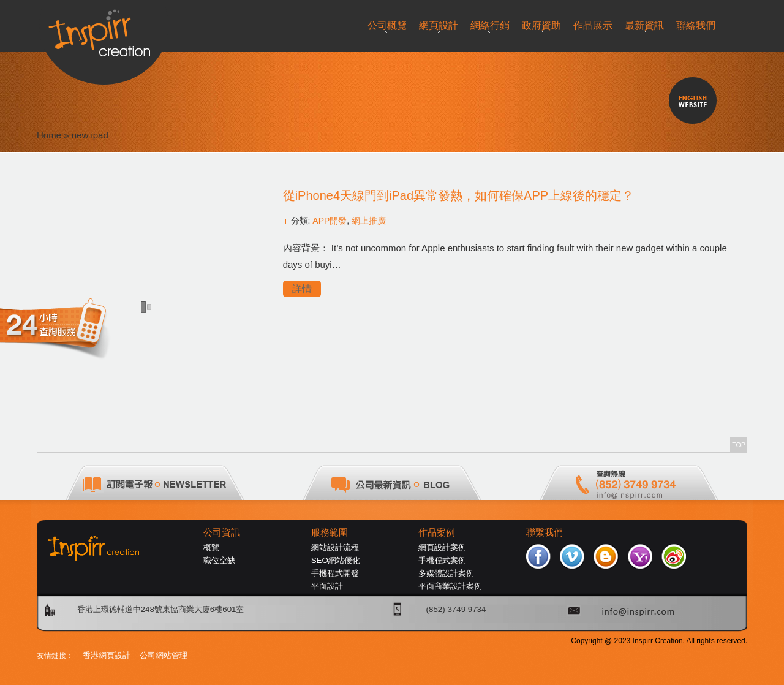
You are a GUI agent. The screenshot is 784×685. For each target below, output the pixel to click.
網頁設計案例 (442, 547)
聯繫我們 (545, 532)
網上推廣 (369, 221)
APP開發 (330, 221)
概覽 (211, 547)
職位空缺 (219, 560)
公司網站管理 (164, 655)
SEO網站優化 (336, 560)
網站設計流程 (335, 547)
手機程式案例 (442, 560)
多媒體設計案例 (446, 573)
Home (49, 135)
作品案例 (437, 532)
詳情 (302, 289)
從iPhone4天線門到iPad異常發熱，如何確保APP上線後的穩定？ (458, 195)
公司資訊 (222, 532)
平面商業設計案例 (450, 586)
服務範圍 (330, 532)
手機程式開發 (335, 573)
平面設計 (327, 586)
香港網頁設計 (107, 655)
